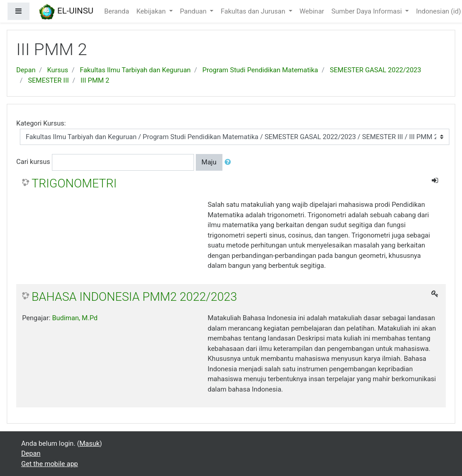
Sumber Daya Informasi (367, 11)
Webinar (312, 11)
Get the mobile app (50, 464)
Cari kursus (33, 162)
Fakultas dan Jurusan (254, 11)
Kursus (58, 70)
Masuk (90, 443)
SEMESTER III (49, 80)
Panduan (194, 11)
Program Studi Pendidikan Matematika (260, 70)
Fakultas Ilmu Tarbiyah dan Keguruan (135, 70)
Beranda (117, 11)
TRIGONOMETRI (74, 183)
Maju (209, 162)
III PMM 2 (95, 80)
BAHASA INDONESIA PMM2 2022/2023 (134, 297)
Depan (26, 70)
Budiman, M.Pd (75, 318)
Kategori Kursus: (41, 123)
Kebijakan (152, 11)
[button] (230, 162)
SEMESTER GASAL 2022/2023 (376, 70)
